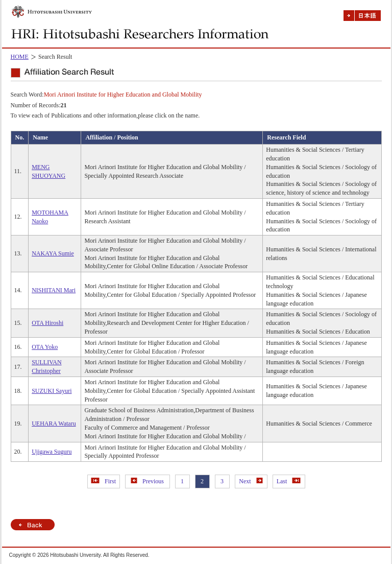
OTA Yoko (45, 347)
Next (251, 481)
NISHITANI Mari (54, 290)
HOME (20, 57)
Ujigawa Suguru (52, 452)
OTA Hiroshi (47, 323)
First (103, 481)
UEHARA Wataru (54, 424)
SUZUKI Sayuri (52, 391)
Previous (147, 481)
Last (289, 481)
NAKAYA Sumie (53, 253)
